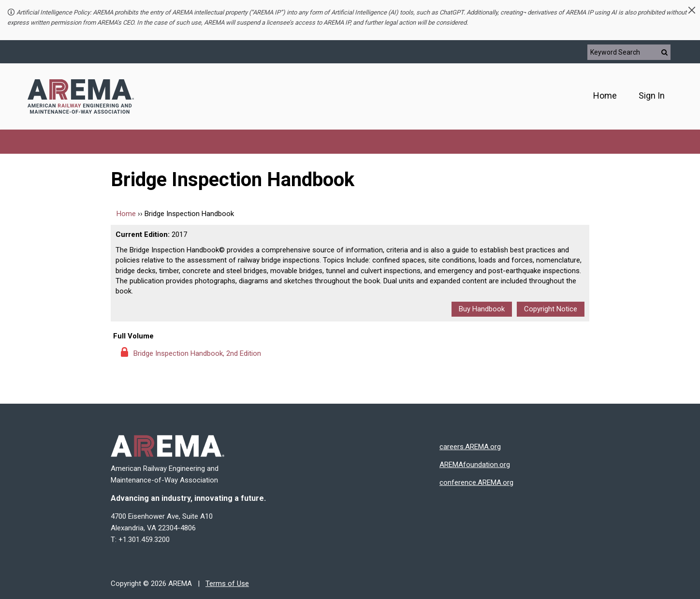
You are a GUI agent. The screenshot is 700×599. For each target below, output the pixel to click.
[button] (692, 10)
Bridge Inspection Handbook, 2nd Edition (197, 353)
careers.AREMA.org (470, 447)
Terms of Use (227, 584)
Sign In (652, 95)
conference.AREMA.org (476, 482)
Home (605, 95)
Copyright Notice (551, 309)
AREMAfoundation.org (475, 465)
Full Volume (133, 336)
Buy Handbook (482, 309)
